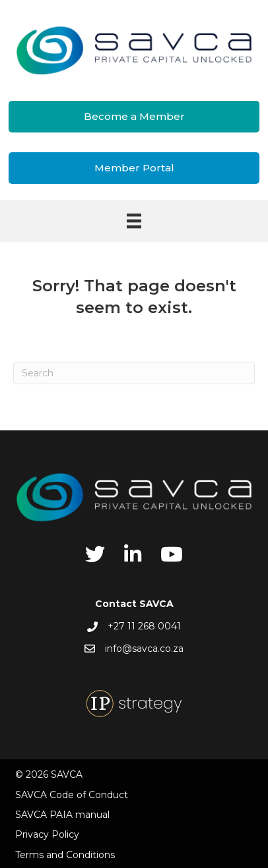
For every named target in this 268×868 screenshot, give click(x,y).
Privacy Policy (47, 834)
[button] (134, 117)
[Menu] (134, 221)
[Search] (134, 373)
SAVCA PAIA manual (62, 815)
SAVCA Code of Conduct (72, 795)
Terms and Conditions (65, 855)
